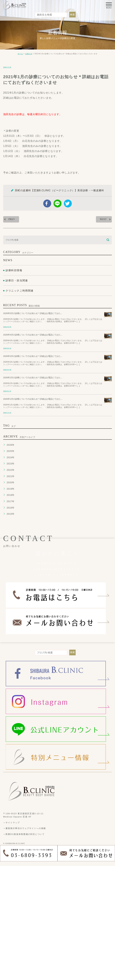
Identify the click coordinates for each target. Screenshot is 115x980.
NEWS (8, 260)
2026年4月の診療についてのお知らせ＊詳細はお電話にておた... (33, 335)
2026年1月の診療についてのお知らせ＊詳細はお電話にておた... (33, 399)
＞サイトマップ (12, 822)
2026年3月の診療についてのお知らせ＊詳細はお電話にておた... (33, 356)
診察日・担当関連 (17, 281)
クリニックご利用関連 (20, 291)
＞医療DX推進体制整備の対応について (24, 834)
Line (58, 203)
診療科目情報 (14, 270)
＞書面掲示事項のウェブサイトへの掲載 (25, 828)
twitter (68, 203)
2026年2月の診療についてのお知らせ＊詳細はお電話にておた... (33, 378)
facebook (47, 203)
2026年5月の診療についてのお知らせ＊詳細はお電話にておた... (33, 313)
